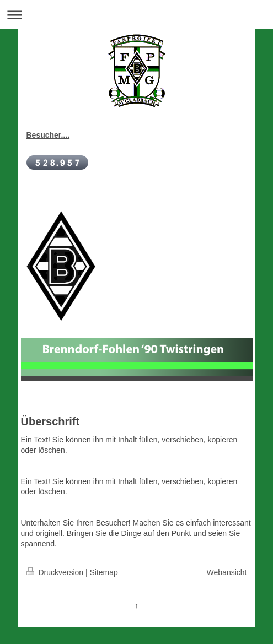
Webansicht (227, 572)
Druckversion (56, 572)
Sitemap (104, 572)
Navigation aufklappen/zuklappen (136, 15)
